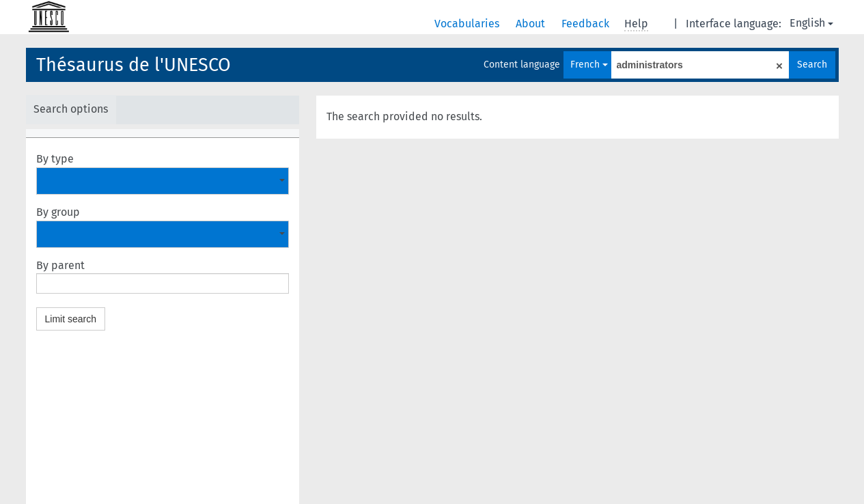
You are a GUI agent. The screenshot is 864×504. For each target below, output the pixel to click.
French (589, 65)
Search (812, 65)
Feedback (587, 24)
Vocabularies (468, 24)
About (532, 24)
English (811, 23)
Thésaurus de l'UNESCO (134, 65)
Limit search (71, 319)
